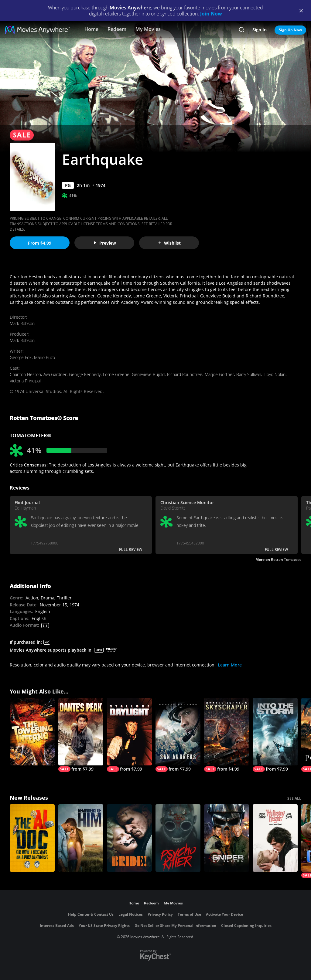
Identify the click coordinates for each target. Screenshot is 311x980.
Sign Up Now (290, 30)
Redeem (117, 29)
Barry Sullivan (249, 374)
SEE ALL (294, 798)
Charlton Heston (25, 374)
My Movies (148, 29)
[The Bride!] (129, 838)
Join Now (211, 14)
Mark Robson (22, 323)
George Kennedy (85, 374)
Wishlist (169, 243)
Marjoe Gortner (219, 374)
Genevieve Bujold (148, 374)
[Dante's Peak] (81, 735)
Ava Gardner (55, 374)
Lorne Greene (116, 374)
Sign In (260, 30)
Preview (104, 243)
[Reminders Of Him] (81, 838)
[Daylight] (129, 735)
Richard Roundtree (185, 374)
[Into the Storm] (275, 735)
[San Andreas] (178, 735)
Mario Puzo (44, 357)
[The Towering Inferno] (32, 732)
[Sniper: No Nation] (227, 838)
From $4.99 (40, 243)
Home (91, 29)
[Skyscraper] (227, 735)
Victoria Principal (25, 381)
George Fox (21, 357)
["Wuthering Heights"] (275, 838)
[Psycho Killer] (178, 838)
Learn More (230, 665)
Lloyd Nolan (275, 374)
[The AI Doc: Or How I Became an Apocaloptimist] (32, 838)
